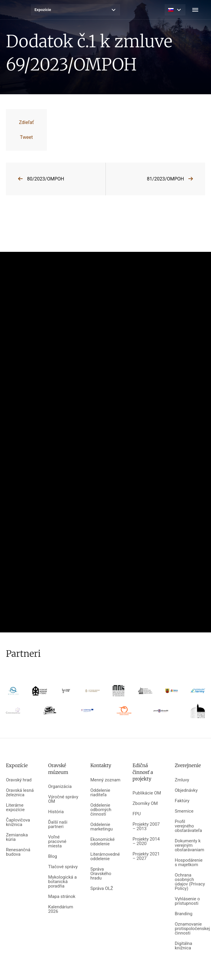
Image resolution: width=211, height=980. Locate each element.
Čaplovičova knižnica (18, 822)
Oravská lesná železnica (20, 793)
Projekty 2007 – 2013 (146, 827)
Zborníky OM (145, 804)
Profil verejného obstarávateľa (188, 826)
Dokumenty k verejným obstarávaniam (189, 845)
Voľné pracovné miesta (57, 842)
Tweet (26, 137)
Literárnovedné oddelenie (105, 857)
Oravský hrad (19, 780)
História (56, 812)
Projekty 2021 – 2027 (146, 856)
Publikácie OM (147, 793)
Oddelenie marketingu (101, 827)
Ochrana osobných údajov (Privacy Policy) (190, 882)
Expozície (43, 10)
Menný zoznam (105, 780)
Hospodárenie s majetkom (189, 863)
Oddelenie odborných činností (101, 810)
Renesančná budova (18, 852)
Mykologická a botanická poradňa (62, 882)
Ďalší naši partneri (58, 824)
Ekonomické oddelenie (103, 842)
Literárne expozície (15, 808)
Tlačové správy (63, 867)
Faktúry (182, 801)
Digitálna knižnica (184, 946)
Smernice (184, 811)
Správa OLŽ (102, 889)
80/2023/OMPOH (46, 179)
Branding (184, 914)
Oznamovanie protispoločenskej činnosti (190, 929)
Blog (53, 856)
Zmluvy (182, 780)
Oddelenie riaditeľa (100, 793)
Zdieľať (26, 122)
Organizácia (60, 787)
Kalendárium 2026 (61, 909)
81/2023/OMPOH (165, 179)
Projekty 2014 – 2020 (146, 841)
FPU (137, 814)
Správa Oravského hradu (101, 874)
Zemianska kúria (17, 837)
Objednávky (186, 790)
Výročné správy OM (63, 799)
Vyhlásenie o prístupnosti (187, 901)
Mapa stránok (62, 897)
